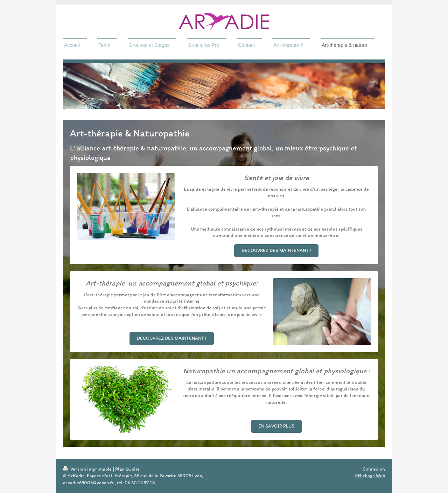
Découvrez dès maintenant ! (276, 250)
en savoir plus (276, 426)
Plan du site (127, 469)
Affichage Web (370, 476)
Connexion (374, 469)
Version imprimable (88, 469)
